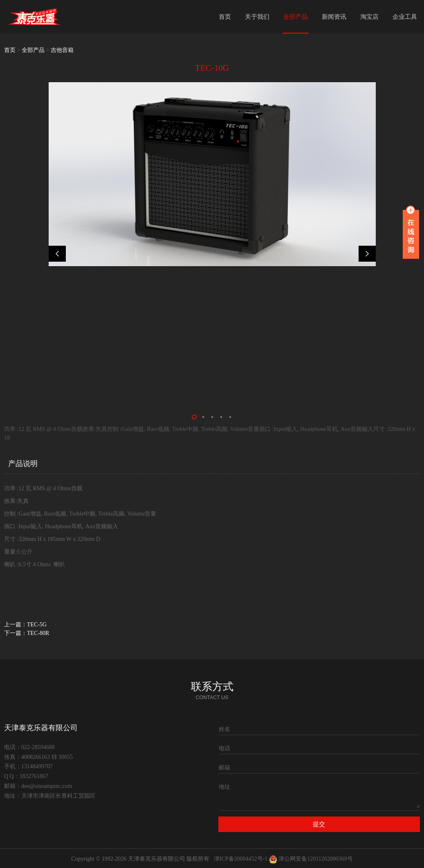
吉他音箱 (62, 50)
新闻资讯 (334, 17)
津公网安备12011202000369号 (315, 859)
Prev (60, 253)
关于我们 (257, 17)
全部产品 (296, 17)
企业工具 (405, 17)
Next (365, 253)
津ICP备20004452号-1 (241, 859)
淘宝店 (369, 17)
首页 (225, 17)
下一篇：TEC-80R (27, 633)
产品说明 (23, 464)
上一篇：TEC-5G (25, 625)
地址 (224, 787)
